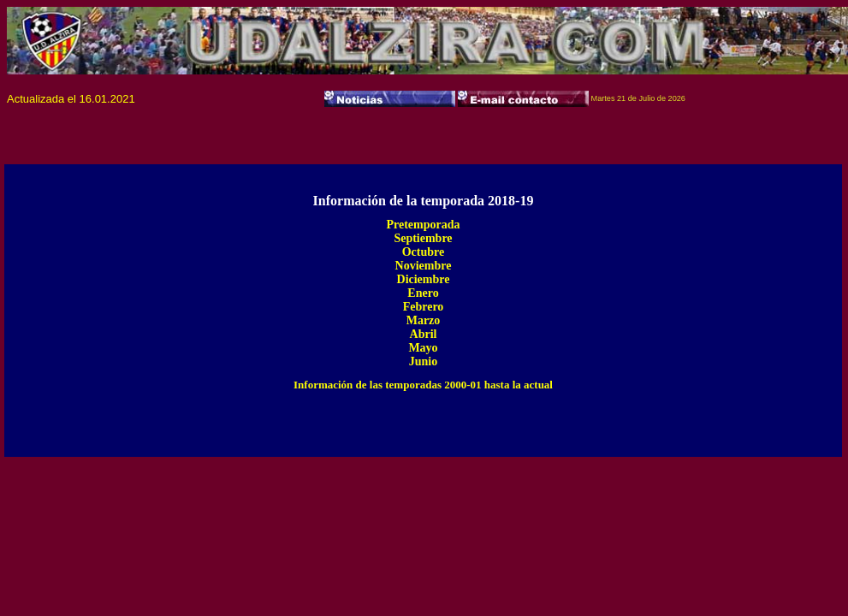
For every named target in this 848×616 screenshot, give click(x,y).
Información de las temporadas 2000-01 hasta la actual (423, 385)
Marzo (424, 320)
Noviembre (424, 266)
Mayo (423, 348)
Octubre (424, 252)
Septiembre (423, 238)
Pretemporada (423, 225)
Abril (424, 334)
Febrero (424, 307)
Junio (423, 361)
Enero (423, 293)
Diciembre (424, 279)
